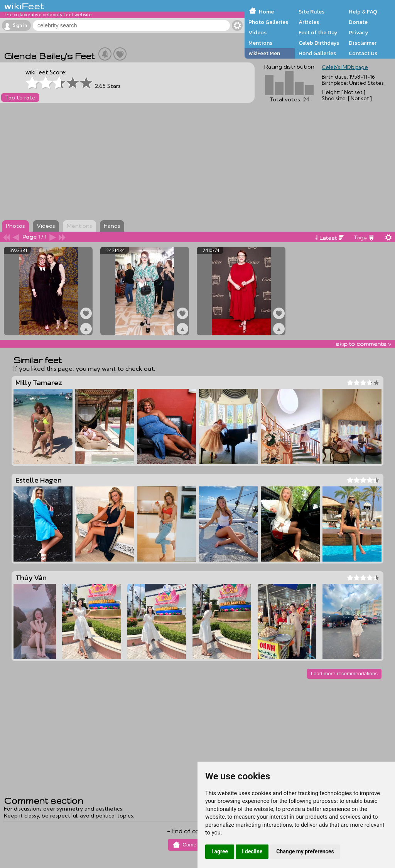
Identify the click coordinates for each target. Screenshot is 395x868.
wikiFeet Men (264, 53)
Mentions (260, 43)
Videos (257, 32)
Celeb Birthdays (319, 43)
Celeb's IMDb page (345, 67)
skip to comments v (363, 344)
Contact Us (363, 53)
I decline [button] (252, 851)
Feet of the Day (318, 32)
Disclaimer (363, 43)
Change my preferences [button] (305, 851)
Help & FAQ (363, 12)
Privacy (359, 32)
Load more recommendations (344, 674)
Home (266, 12)
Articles (309, 22)
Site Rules (311, 12)
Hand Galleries (317, 53)
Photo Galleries (268, 22)
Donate (358, 22)
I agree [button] (220, 851)
